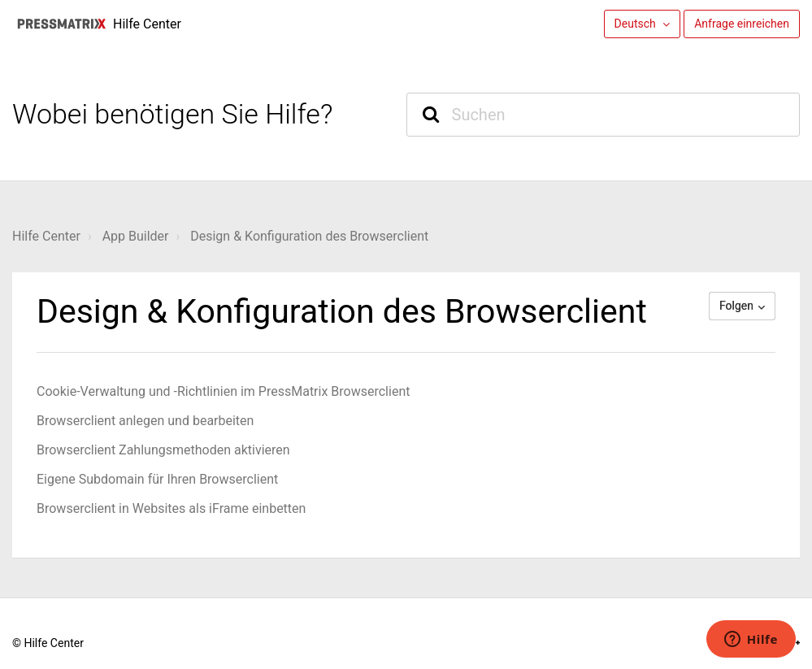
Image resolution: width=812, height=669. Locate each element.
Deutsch (637, 24)
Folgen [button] (736, 306)
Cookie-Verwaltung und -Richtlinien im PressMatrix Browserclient (223, 391)
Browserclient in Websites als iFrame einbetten (171, 508)
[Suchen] (604, 115)
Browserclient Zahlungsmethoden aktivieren (163, 450)
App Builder (136, 236)
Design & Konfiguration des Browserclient (309, 236)
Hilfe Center (46, 236)
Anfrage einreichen (742, 24)
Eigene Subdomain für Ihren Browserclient (157, 479)
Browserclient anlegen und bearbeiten (145, 421)
